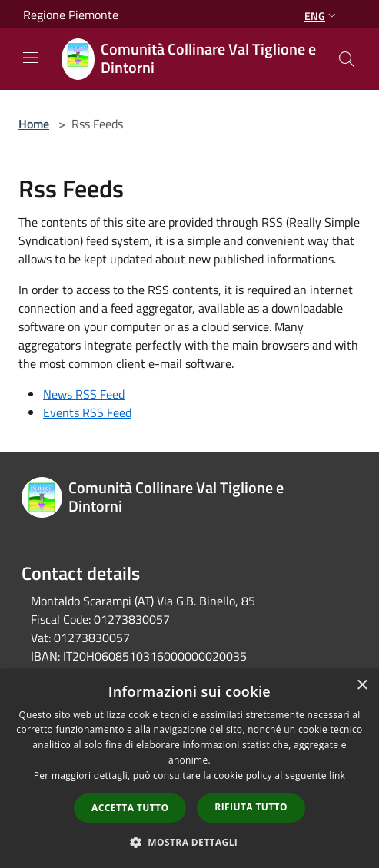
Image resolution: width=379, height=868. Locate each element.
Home (34, 124)
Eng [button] (322, 16)
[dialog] (189, 769)
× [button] (362, 686)
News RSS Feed (84, 394)
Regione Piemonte (71, 15)
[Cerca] (347, 59)
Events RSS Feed (87, 412)
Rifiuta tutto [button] (251, 807)
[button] (190, 842)
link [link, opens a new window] (337, 775)
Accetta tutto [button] (130, 808)
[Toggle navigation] (31, 58)
